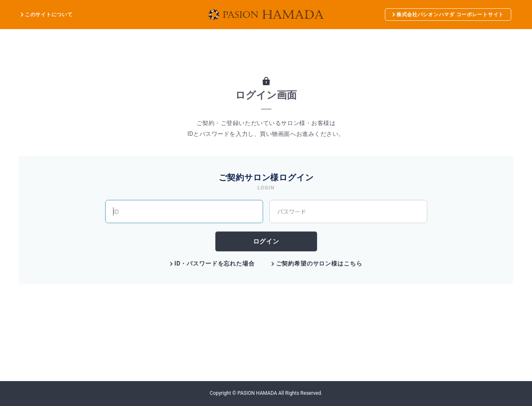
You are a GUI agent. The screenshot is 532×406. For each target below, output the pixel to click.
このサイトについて (49, 15)
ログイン (266, 241)
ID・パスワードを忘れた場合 (215, 263)
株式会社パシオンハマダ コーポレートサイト (448, 15)
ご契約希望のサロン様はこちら (319, 263)
